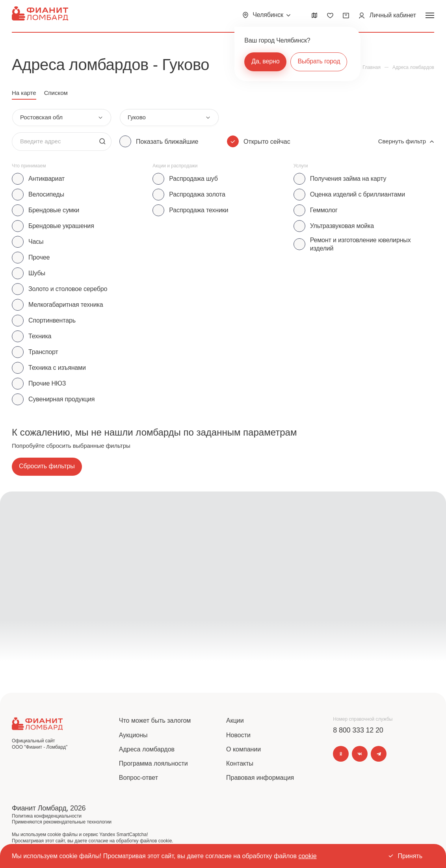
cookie (307, 856)
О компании (243, 749)
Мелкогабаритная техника (66, 305)
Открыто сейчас (267, 142)
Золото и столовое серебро (68, 289)
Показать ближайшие (167, 142)
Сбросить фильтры (47, 466)
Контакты (240, 763)
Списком (56, 93)
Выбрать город (319, 61)
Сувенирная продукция (61, 399)
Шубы (37, 273)
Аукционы (133, 735)
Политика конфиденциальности (47, 816)
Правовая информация (260, 778)
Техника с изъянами (57, 368)
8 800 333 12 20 (358, 730)
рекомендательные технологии (77, 822)
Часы (36, 242)
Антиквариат (46, 179)
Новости (238, 735)
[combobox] (62, 118)
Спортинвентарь (52, 320)
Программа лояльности (153, 763)
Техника (40, 336)
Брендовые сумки (54, 210)
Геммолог (324, 210)
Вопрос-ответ (138, 778)
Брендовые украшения (61, 226)
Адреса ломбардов (147, 749)
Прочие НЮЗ (47, 383)
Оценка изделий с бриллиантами (358, 194)
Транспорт (43, 352)
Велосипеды (46, 194)
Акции (235, 721)
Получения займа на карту (348, 179)
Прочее (39, 257)
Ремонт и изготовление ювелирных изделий (361, 244)
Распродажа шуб (193, 179)
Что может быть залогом (155, 721)
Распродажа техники (199, 210)
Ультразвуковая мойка (342, 226)
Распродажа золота (197, 194)
